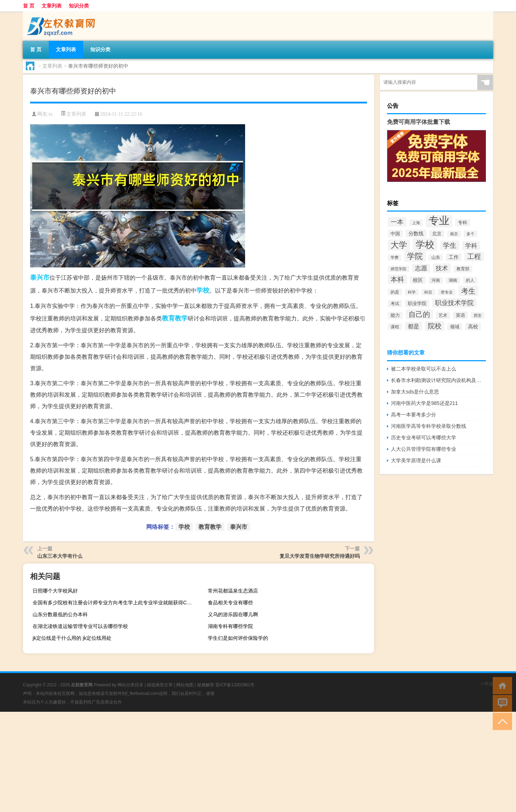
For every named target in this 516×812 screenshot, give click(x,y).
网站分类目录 (130, 685)
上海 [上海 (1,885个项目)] (416, 223)
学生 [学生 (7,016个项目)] (450, 245)
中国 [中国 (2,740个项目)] (395, 234)
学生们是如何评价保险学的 (238, 638)
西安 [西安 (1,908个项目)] (478, 315)
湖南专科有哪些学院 (230, 626)
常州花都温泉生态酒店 (233, 591)
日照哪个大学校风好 (55, 591)
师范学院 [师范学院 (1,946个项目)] (398, 269)
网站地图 (185, 685)
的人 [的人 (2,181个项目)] (470, 280)
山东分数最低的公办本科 (60, 614)
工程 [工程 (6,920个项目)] (474, 257)
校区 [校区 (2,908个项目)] (418, 280)
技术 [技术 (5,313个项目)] (442, 268)
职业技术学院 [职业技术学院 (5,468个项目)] (454, 303)
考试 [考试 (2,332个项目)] (395, 304)
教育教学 (175, 318)
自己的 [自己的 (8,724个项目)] (419, 314)
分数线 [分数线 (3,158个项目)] (416, 233)
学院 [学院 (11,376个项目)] (415, 256)
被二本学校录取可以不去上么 (424, 369)
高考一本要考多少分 (414, 415)
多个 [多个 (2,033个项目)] (470, 234)
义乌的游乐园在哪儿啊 (233, 614)
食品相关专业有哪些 (230, 603)
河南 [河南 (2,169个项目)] (436, 280)
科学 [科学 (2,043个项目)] (412, 292)
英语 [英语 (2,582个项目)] (460, 315)
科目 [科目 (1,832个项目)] (428, 292)
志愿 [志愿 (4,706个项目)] (421, 268)
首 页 (29, 6)
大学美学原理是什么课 (416, 460)
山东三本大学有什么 (60, 556)
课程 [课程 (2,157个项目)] (395, 327)
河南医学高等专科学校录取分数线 (429, 426)
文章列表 (52, 6)
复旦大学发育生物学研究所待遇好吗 (320, 556)
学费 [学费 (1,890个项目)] (395, 257)
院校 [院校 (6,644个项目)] (435, 326)
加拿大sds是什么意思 (415, 392)
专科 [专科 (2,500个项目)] (463, 223)
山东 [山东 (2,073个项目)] (436, 257)
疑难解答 (206, 685)
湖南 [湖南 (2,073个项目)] (453, 280)
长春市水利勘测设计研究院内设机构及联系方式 (438, 380)
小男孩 (487, 684)
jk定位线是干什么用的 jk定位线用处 (72, 638)
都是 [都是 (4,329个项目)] (414, 326)
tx (51, 114)
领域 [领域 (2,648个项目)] (455, 327)
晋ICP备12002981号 (235, 685)
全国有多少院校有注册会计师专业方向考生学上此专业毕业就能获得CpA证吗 (115, 603)
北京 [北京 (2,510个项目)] (437, 234)
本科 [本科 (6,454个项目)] (397, 279)
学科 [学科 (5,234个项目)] (471, 246)
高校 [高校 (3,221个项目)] (473, 327)
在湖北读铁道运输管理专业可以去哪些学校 (80, 626)
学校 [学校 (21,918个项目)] (425, 245)
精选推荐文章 (160, 685)
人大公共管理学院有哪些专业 (424, 449)
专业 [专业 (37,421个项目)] (439, 220)
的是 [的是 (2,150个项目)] (395, 292)
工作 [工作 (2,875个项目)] (454, 257)
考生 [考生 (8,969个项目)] (468, 291)
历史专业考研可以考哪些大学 (424, 438)
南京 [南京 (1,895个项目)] (454, 234)
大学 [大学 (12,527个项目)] (399, 245)
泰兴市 (40, 277)
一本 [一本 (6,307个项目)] (397, 222)
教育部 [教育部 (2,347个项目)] (463, 269)
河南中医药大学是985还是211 (424, 403)
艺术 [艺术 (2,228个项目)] (443, 315)
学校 (203, 290)
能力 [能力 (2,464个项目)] (395, 315)
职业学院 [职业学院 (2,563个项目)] (417, 303)
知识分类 (79, 6)
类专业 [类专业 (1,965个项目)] (447, 292)
